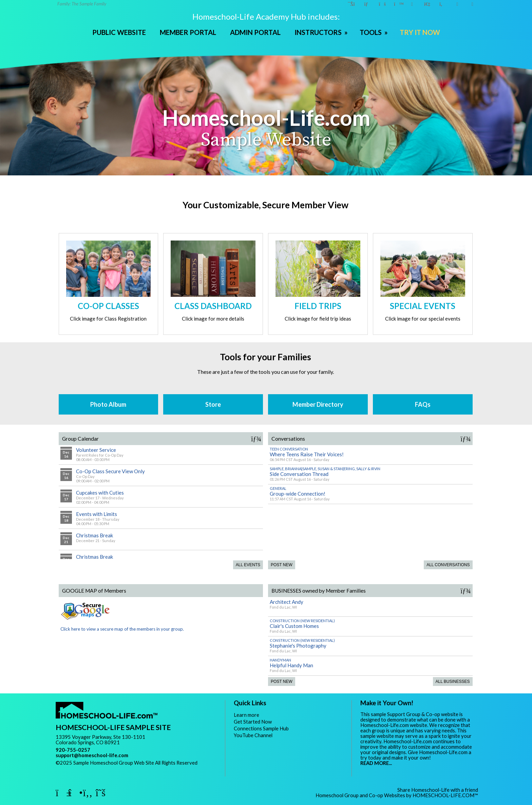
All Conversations (448, 565)
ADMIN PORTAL (255, 32)
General (278, 488)
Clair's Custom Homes (294, 626)
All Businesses (453, 682)
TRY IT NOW (420, 32)
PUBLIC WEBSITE (119, 32)
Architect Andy (287, 602)
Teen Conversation (289, 449)
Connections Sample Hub (261, 729)
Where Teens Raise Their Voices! (307, 454)
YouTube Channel (253, 735)
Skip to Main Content (84, 768)
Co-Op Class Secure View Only (110, 471)
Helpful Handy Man (291, 665)
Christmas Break (94, 535)
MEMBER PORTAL (188, 32)
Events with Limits (97, 514)
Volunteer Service (96, 450)
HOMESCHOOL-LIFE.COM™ (445, 795)
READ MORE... (376, 763)
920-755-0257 (73, 750)
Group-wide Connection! (298, 494)
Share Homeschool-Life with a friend (438, 790)
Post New (282, 565)
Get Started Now (253, 722)
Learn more (246, 715)
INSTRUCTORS (322, 32)
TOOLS (374, 32)
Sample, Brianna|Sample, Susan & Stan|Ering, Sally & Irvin (325, 469)
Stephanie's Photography (298, 646)
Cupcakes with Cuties (100, 493)
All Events (248, 565)
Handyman (280, 660)
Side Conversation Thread (299, 474)
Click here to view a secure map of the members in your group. (122, 626)
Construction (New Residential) (302, 621)
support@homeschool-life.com (92, 755)
